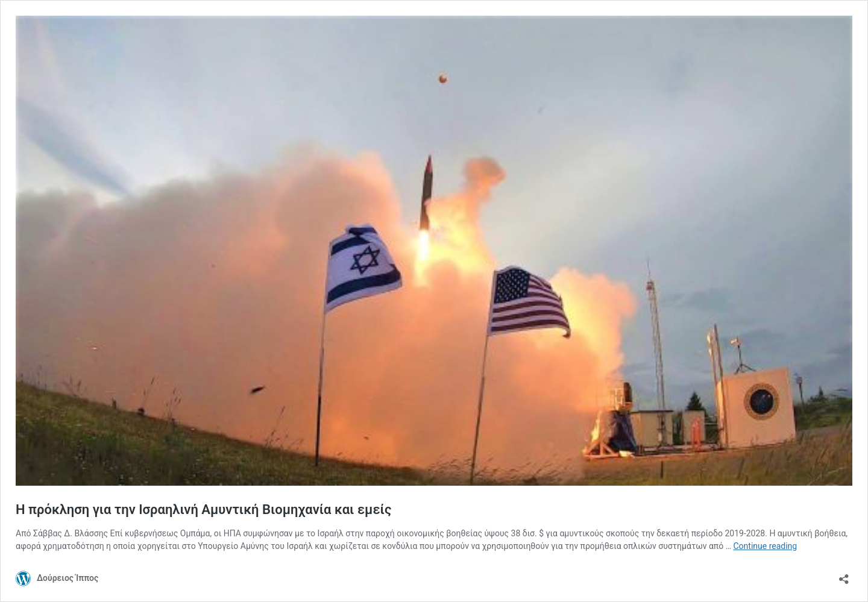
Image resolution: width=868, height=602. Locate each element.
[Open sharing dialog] (844, 575)
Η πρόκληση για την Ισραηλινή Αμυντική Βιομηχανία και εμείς (203, 510)
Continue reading (765, 546)
